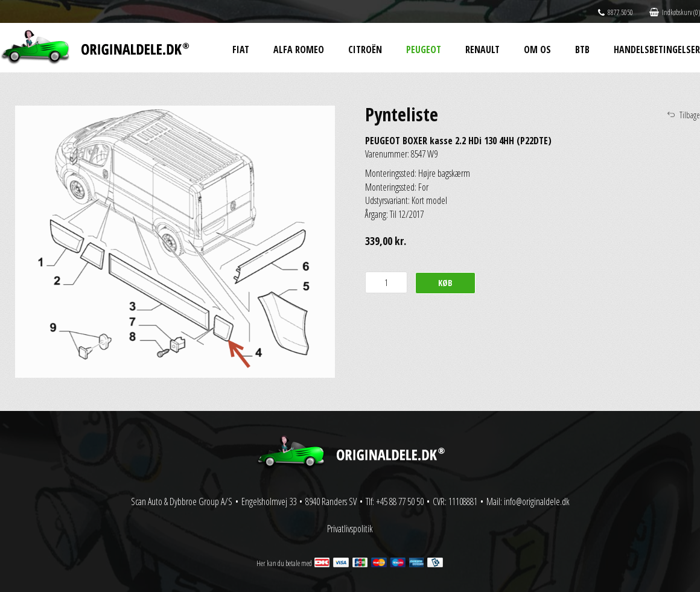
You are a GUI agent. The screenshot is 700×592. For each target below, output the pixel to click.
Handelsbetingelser (657, 49)
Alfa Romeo (299, 49)
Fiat (241, 49)
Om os (537, 49)
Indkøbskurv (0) (675, 12)
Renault (482, 49)
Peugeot (424, 49)
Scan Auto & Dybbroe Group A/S (182, 501)
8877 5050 (616, 12)
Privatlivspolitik (350, 529)
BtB (582, 49)
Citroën (365, 49)
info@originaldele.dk (537, 501)
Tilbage (690, 115)
